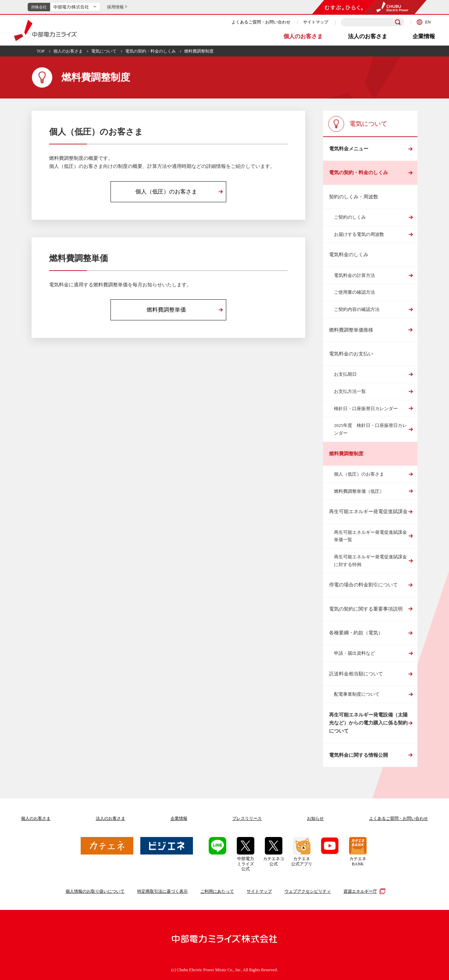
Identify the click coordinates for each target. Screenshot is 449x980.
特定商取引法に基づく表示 (162, 891)
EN (424, 22)
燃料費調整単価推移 (351, 330)
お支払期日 (345, 374)
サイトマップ (316, 22)
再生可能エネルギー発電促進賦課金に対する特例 (370, 561)
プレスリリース (247, 818)
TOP (41, 51)
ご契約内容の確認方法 (357, 309)
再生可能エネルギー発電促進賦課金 (368, 512)
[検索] (398, 22)
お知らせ (315, 818)
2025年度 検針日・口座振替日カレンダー (370, 429)
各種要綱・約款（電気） (356, 633)
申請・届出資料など (354, 653)
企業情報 (424, 36)
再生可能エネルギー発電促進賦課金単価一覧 (370, 536)
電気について (104, 51)
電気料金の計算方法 (354, 275)
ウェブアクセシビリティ (308, 891)
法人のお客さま (368, 36)
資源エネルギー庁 (363, 891)
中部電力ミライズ (45, 30)
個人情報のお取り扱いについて (95, 891)
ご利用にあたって (217, 891)
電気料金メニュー (349, 149)
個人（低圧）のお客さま (359, 474)
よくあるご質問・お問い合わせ (261, 22)
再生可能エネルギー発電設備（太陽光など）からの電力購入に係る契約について (368, 723)
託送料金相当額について (356, 674)
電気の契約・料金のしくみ (150, 51)
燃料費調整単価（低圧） (359, 491)
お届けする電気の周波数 (359, 234)
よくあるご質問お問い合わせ (398, 818)
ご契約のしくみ (350, 217)
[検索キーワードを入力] (373, 22)
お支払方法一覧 (350, 391)
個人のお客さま (303, 36)
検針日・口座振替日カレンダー (366, 409)
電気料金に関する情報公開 (358, 755)
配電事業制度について (357, 694)
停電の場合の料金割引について (363, 585)
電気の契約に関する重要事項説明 (366, 609)
